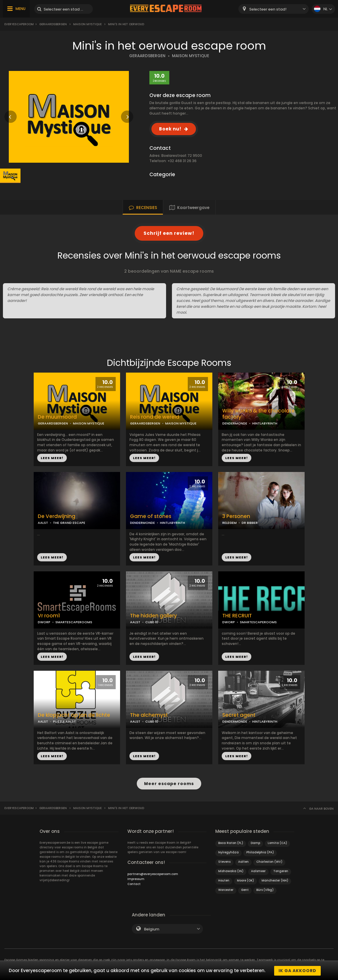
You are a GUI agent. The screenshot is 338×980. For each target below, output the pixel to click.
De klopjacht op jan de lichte (74, 715)
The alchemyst (149, 715)
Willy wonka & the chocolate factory (258, 414)
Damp (255, 842)
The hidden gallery (153, 616)
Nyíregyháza (228, 852)
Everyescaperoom (19, 24)
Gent (245, 889)
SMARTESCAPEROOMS (74, 622)
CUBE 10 (152, 622)
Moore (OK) (245, 880)
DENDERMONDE (235, 423)
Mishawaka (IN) (231, 871)
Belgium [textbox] (152, 929)
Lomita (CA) (277, 842)
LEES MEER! (52, 458)
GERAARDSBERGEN (147, 56)
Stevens (224, 861)
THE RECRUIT (237, 616)
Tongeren (281, 871)
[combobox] (274, 9)
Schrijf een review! (169, 233)
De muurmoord (57, 417)
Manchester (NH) (275, 880)
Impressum (136, 878)
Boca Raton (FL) (231, 842)
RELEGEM (229, 523)
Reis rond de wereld (155, 417)
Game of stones (151, 516)
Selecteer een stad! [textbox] (268, 9)
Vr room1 (49, 616)
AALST (43, 523)
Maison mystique (87, 24)
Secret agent (239, 715)
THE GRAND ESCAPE (69, 523)
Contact (134, 883)
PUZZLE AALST (64, 721)
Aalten (243, 861)
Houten (224, 880)
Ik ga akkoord (297, 971)
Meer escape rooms (169, 783)
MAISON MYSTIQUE (191, 56)
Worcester (226, 889)
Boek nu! (170, 129)
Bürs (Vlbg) (265, 889)
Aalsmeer (258, 871)
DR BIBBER (250, 523)
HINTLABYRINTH (265, 423)
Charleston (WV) (269, 861)
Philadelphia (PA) (260, 852)
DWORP (44, 622)
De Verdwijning (57, 516)
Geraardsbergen (53, 24)
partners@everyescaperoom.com (153, 873)
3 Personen (236, 516)
